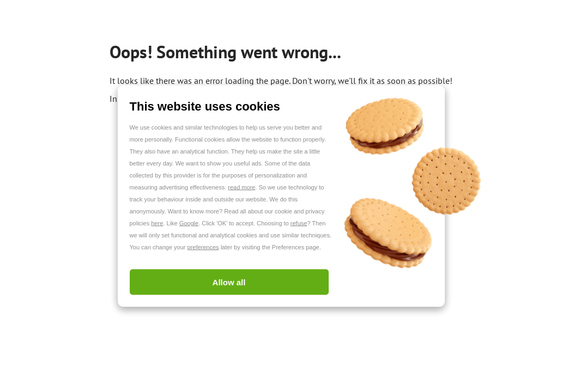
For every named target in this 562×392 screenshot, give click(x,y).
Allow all (229, 282)
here (157, 223)
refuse (299, 223)
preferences (203, 247)
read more (241, 187)
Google (189, 223)
